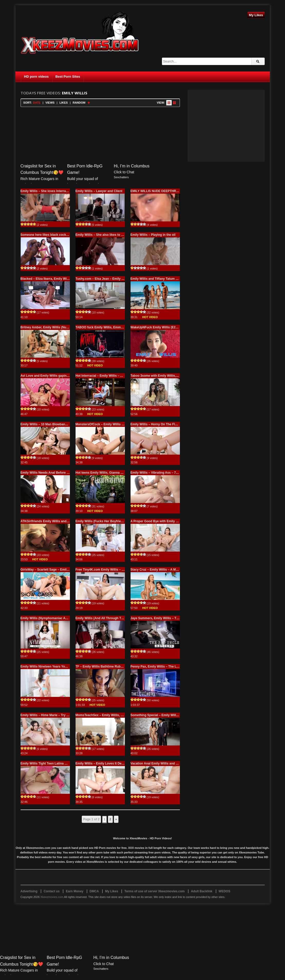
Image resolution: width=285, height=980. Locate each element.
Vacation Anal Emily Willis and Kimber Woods (164, 763)
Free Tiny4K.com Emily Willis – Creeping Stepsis (111, 570)
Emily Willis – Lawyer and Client (99, 191)
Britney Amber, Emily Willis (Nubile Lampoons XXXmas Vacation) (68, 327)
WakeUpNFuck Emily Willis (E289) (155, 327)
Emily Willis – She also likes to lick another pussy (112, 235)
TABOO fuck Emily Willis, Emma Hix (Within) (108, 327)
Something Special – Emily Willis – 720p (160, 715)
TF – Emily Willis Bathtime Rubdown (102, 667)
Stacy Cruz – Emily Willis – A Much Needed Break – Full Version (177, 570)
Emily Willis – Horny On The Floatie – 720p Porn (166, 424)
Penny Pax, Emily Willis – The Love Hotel (160, 667)
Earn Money (75, 891)
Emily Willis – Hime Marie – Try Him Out (49, 715)
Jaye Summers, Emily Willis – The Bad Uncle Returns (169, 618)
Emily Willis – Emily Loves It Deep (100, 763)
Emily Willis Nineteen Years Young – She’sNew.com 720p (62, 667)
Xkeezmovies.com (52, 897)
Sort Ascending (89, 103)
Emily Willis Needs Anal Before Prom (48, 473)
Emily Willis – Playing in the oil (153, 235)
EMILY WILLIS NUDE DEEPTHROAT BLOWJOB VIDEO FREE (174, 191)
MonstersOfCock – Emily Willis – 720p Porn (107, 424)
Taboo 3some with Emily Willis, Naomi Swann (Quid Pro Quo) (175, 376)
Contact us (52, 891)
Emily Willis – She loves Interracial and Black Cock (58, 191)
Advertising (29, 891)
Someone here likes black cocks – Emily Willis (54, 235)
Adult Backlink (202, 891)
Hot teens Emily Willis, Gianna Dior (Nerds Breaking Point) (118, 473)
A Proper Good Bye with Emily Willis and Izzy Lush (168, 521)
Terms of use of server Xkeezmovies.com (155, 891)
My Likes (256, 15)
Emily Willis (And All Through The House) (106, 618)
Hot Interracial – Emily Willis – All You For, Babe (111, 376)
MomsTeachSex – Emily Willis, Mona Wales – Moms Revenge (120, 715)
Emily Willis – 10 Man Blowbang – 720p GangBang (57, 424)
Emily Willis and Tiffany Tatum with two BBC (163, 279)
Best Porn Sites (68, 77)
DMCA (94, 891)
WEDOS (224, 891)
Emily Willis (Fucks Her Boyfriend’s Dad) (105, 521)
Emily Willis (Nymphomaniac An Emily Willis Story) (58, 618)
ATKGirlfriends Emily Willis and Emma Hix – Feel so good (63, 521)
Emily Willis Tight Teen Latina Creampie (50, 763)
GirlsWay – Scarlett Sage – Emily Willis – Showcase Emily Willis (67, 570)
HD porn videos (36, 77)
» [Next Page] (116, 819)
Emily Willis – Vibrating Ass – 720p (156, 473)
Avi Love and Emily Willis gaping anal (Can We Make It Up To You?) (70, 376)
